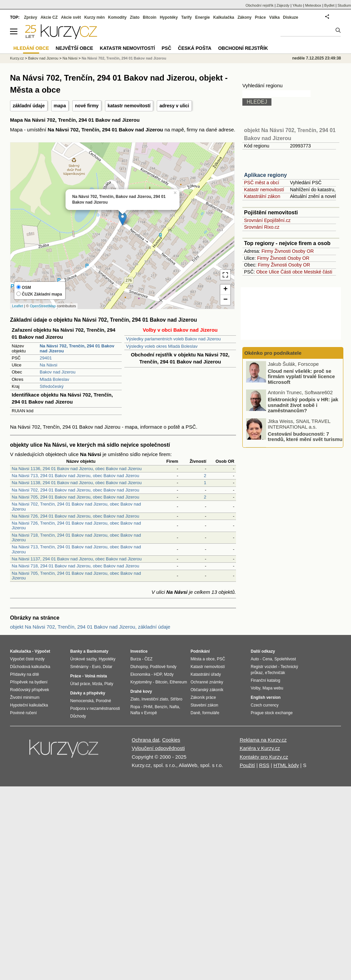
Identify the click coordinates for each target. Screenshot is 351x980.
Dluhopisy (139, 667)
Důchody (78, 716)
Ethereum (178, 682)
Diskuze (291, 17)
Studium (344, 5)
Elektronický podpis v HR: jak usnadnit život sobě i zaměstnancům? (303, 406)
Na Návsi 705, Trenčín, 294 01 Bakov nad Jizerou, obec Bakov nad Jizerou (76, 576)
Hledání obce (31, 48)
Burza (136, 659)
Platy (109, 684)
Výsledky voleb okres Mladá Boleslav (162, 346)
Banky (76, 651)
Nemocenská (82, 701)
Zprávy (31, 17)
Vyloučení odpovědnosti (158, 748)
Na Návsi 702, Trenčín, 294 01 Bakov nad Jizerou (124, 58)
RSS (264, 765)
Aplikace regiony (265, 175)
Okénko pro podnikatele (273, 353)
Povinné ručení (23, 713)
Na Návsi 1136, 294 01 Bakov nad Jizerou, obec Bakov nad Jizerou (77, 469)
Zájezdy (283, 5)
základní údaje (29, 106)
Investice (139, 651)
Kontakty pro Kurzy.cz (264, 757)
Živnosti (282, 251)
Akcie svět (71, 17)
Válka (274, 17)
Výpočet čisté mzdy (27, 659)
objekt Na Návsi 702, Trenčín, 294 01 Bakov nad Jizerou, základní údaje (90, 627)
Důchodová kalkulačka (30, 667)
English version (266, 697)
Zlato (135, 17)
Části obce (291, 272)
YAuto (297, 5)
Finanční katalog (265, 680)
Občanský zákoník (207, 690)
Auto (255, 659)
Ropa (135, 707)
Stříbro (176, 699)
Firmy (267, 251)
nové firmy (87, 106)
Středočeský (52, 386)
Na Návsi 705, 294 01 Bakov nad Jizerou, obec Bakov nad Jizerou (76, 497)
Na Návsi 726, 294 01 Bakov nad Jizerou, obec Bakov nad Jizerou (76, 516)
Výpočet (42, 651)
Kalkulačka (224, 17)
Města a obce (203, 659)
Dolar (107, 667)
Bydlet (329, 5)
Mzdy (169, 674)
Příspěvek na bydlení (29, 682)
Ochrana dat (146, 740)
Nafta (174, 707)
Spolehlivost (285, 659)
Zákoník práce (203, 697)
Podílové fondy (163, 667)
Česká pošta (195, 48)
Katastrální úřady (206, 674)
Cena (267, 659)
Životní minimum (25, 697)
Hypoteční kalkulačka (29, 705)
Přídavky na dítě (25, 674)
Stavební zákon (204, 705)
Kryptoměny (141, 682)
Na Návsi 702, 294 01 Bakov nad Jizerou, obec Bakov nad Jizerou (76, 490)
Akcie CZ (49, 17)
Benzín (161, 707)
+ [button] (225, 290)
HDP (158, 674)
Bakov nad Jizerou (58, 372)
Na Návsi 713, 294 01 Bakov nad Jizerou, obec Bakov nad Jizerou (76, 476)
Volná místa (96, 676)
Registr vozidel (264, 667)
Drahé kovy (141, 691)
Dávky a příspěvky (88, 693)
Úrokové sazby (83, 659)
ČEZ (148, 659)
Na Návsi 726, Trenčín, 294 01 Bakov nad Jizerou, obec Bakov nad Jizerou (76, 525)
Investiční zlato (155, 699)
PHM (148, 707)
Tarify (187, 17)
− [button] (225, 300)
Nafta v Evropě (144, 713)
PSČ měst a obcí (262, 183)
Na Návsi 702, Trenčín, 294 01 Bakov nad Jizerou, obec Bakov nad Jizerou (76, 506)
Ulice (274, 272)
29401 (46, 358)
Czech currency (265, 705)
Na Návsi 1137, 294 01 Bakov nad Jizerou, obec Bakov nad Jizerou (77, 559)
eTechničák (275, 673)
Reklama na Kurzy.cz (263, 740)
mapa (60, 106)
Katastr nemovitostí (264, 190)
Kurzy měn (94, 17)
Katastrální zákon (262, 196)
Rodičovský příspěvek (30, 690)
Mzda (97, 684)
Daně (195, 713)
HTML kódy (286, 765)
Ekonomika (140, 674)
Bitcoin (150, 17)
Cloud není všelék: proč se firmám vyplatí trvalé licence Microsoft (301, 377)
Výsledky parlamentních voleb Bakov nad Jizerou (173, 339)
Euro (96, 667)
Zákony (244, 17)
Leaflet (18, 306)
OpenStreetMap (43, 306)
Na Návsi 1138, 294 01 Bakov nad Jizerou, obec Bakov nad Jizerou (77, 483)
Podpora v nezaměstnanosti (95, 709)
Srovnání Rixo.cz (262, 227)
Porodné (103, 701)
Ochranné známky (207, 682)
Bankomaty (97, 651)
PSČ (166, 48)
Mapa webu (273, 688)
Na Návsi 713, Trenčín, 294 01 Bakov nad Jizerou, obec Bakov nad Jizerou (76, 549)
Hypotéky (169, 17)
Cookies (171, 740)
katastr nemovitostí (129, 106)
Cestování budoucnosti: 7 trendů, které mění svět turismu (305, 437)
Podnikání (200, 651)
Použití (247, 765)
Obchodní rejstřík (260, 5)
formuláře (211, 713)
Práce (261, 17)
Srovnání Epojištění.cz (267, 220)
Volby (255, 688)
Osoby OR (303, 251)
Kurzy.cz (17, 58)
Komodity (117, 17)
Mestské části (318, 272)
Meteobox (313, 5)
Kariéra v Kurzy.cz (260, 748)
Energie (203, 17)
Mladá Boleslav (54, 379)
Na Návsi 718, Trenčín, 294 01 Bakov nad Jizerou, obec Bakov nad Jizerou (76, 537)
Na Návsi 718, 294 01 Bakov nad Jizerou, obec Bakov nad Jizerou (76, 566)
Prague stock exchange (272, 713)
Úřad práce (80, 684)
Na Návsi (49, 365)
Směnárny (79, 667)
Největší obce (75, 48)
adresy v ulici (174, 106)
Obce (262, 272)
